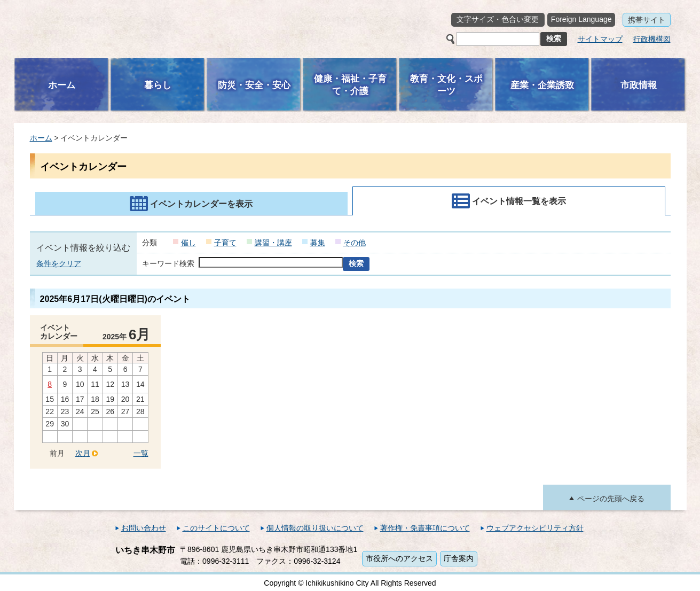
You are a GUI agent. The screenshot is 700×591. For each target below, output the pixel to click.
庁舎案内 (459, 558)
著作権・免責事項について (425, 528)
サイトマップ (600, 39)
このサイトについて (216, 528)
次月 (83, 453)
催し (188, 243)
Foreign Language (581, 19)
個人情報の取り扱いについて (315, 528)
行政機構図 (652, 39)
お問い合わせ (144, 528)
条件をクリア (59, 263)
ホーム (41, 138)
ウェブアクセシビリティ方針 (535, 528)
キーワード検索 (168, 263)
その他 (355, 243)
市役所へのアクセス (399, 558)
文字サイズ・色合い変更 (498, 19)
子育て (225, 243)
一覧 (141, 453)
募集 (318, 243)
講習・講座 (273, 243)
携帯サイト (647, 20)
